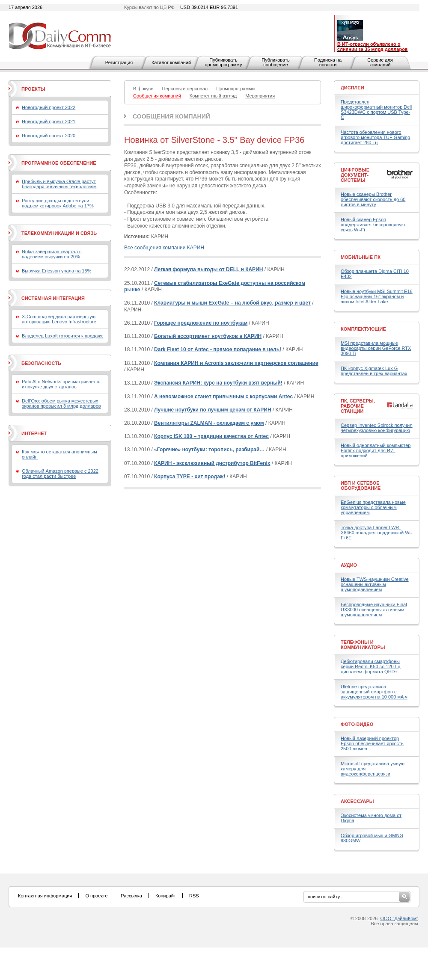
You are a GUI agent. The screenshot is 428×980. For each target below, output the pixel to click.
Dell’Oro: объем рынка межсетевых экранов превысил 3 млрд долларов (61, 403)
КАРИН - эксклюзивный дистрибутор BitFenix (212, 463)
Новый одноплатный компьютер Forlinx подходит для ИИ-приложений (376, 450)
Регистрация (119, 62)
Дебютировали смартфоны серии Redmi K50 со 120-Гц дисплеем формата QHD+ (371, 666)
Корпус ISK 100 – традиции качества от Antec (211, 436)
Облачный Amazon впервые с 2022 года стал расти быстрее (60, 474)
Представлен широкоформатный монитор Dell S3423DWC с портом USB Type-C (376, 110)
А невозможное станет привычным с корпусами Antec (223, 397)
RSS (194, 896)
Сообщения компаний (171, 116)
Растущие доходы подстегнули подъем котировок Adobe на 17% (58, 203)
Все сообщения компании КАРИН (164, 248)
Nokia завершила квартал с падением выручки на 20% (52, 254)
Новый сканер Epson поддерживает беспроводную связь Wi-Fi (373, 225)
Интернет (34, 433)
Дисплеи (352, 88)
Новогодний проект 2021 (49, 121)
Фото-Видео (357, 724)
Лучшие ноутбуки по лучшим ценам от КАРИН (213, 410)
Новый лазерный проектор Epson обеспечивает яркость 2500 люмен (372, 743)
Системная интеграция (53, 298)
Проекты (33, 89)
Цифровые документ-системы (355, 175)
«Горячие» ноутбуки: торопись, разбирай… (209, 450)
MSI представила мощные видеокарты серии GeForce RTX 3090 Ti (376, 348)
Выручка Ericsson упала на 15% (56, 271)
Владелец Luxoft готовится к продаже (63, 336)
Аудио (349, 565)
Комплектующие (363, 329)
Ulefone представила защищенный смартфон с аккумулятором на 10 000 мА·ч (374, 692)
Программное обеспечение (59, 163)
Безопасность (41, 363)
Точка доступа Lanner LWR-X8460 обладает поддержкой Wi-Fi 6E (376, 533)
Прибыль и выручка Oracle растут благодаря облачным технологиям (59, 184)
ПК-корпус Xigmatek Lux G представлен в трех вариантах (374, 371)
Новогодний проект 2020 (49, 136)
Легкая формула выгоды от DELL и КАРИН (208, 269)
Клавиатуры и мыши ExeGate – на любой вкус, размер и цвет (232, 303)
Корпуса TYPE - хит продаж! (190, 477)
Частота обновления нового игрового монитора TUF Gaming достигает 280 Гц (375, 137)
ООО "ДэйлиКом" (399, 918)
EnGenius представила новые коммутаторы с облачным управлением (373, 507)
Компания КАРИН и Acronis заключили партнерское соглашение (236, 363)
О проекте (96, 896)
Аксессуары (357, 801)
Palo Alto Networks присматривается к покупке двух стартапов (61, 384)
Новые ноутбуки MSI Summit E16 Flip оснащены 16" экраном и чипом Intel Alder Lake (377, 296)
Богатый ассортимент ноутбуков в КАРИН (208, 336)
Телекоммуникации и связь (59, 233)
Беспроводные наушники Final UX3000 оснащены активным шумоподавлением (374, 610)
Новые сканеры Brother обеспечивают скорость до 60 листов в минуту (373, 199)
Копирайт (166, 896)
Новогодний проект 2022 (49, 107)
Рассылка (131, 896)
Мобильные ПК (361, 257)
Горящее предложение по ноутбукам (201, 323)
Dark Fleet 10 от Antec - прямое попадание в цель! (218, 349)
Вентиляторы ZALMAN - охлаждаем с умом (209, 423)
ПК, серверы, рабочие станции (358, 406)
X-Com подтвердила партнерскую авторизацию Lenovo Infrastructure (59, 319)
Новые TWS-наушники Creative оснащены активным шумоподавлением (375, 584)
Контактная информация (45, 896)
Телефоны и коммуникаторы (363, 645)
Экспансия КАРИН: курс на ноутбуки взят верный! (218, 383)
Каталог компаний (171, 62)
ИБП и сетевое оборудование (361, 486)
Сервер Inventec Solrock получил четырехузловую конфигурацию (377, 428)
